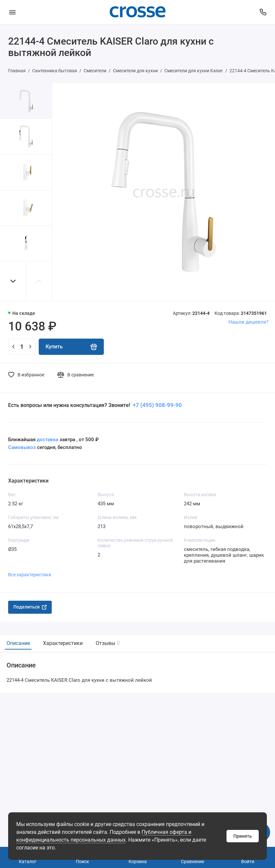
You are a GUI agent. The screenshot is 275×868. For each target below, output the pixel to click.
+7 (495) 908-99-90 (157, 405)
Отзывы (107, 643)
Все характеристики (30, 575)
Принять (243, 836)
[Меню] (12, 12)
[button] (13, 281)
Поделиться (30, 607)
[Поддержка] (263, 12)
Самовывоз (22, 447)
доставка (48, 440)
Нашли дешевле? (248, 322)
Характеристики (63, 643)
